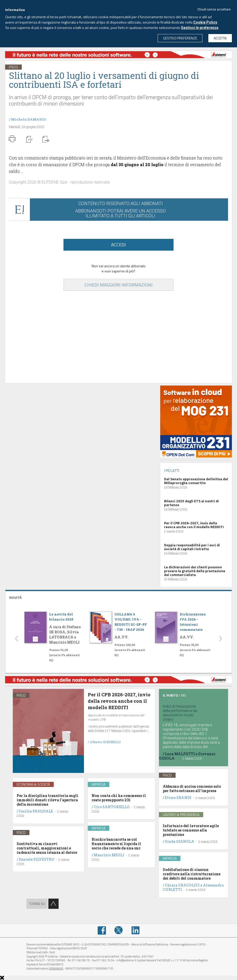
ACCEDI (118, 245)
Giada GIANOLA (180, 841)
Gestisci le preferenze (200, 28)
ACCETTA (220, 38)
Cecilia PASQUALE (36, 811)
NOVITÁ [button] (15, 597)
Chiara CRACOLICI (183, 885)
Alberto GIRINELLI (105, 742)
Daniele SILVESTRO (36, 859)
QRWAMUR (56, 968)
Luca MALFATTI (180, 754)
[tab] (118, 597)
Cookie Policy (205, 22)
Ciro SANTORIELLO (112, 807)
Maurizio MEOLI (109, 855)
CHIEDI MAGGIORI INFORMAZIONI (119, 285)
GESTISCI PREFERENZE (180, 38)
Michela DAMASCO (29, 119)
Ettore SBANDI (178, 798)
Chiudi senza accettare (214, 9)
